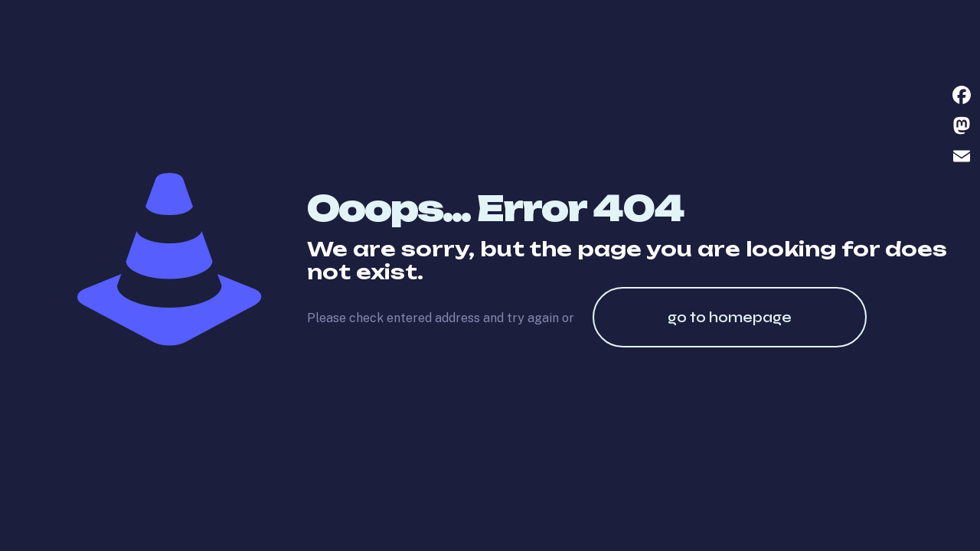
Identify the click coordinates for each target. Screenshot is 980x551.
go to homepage (730, 317)
